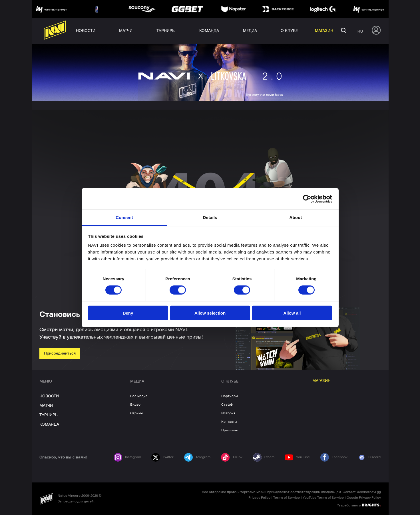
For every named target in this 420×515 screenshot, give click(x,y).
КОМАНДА (49, 425)
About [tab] (296, 217)
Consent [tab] (124, 217)
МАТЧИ (46, 406)
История (228, 413)
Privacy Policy (259, 498)
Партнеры (230, 396)
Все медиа (139, 396)
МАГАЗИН (321, 381)
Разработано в (359, 505)
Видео (135, 405)
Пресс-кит (230, 430)
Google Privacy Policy (364, 498)
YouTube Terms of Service (323, 498)
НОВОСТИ (49, 396)
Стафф (227, 405)
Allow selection (210, 313)
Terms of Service (287, 498)
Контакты (229, 422)
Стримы (137, 413)
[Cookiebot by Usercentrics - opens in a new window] (307, 199)
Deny (128, 313)
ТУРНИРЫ (49, 415)
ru (360, 31)
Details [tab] (210, 217)
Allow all (292, 313)
